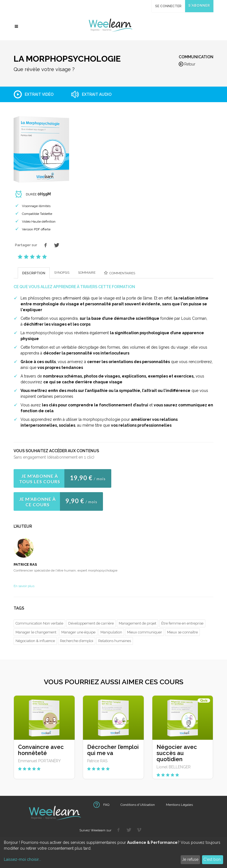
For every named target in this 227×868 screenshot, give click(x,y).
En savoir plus (24, 586)
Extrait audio (97, 94)
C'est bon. (212, 859)
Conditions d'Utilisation (138, 805)
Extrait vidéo (39, 94)
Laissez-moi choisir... (22, 859)
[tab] (34, 272)
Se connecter (168, 6)
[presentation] (34, 273)
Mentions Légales (179, 805)
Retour (187, 64)
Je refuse (190, 859)
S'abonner (199, 6)
